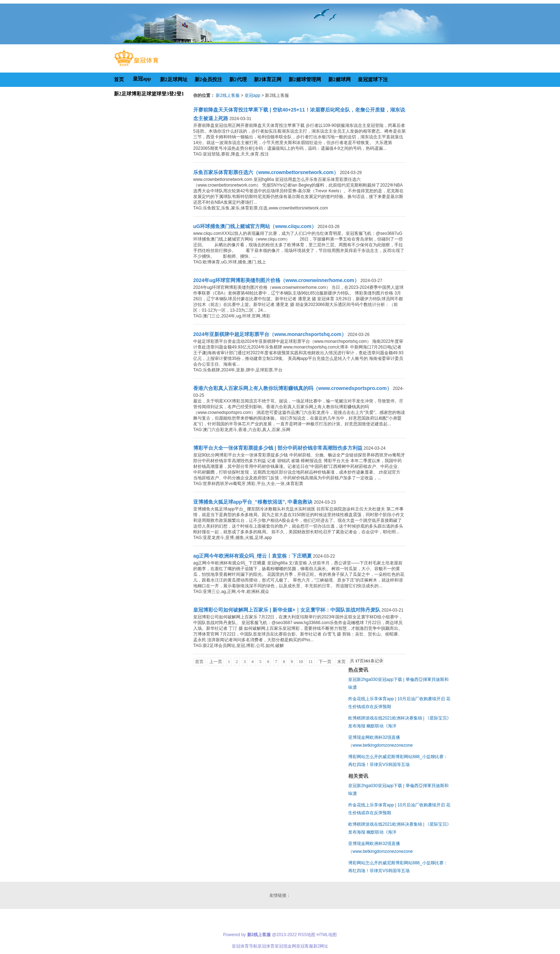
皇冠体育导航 (245, 946)
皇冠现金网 (285, 946)
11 (311, 662)
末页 (341, 662)
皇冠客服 (305, 946)
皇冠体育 (266, 946)
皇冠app (252, 95)
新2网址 (321, 946)
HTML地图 (327, 935)
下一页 (325, 662)
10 (301, 662)
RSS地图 (307, 935)
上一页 (216, 662)
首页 (199, 662)
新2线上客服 (228, 95)
